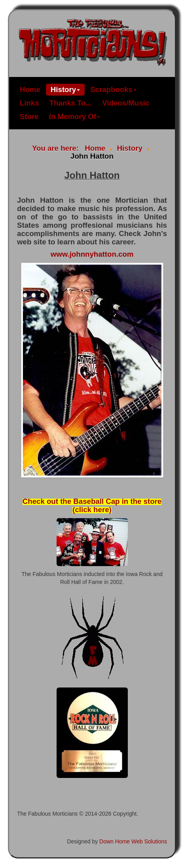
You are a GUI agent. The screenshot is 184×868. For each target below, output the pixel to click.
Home (30, 89)
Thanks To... (71, 103)
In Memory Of (75, 116)
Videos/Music (126, 103)
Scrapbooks (113, 89)
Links (29, 103)
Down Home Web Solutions (133, 841)
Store (29, 116)
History (65, 89)
